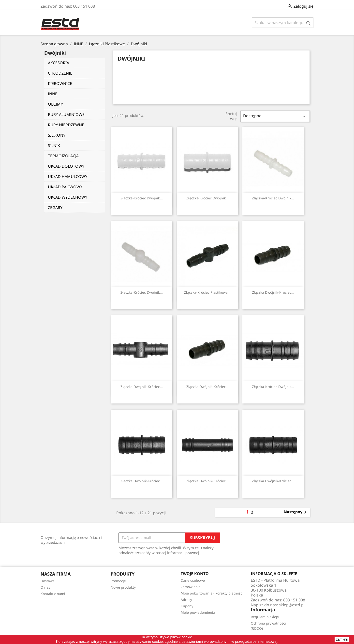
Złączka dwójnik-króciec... (273, 292)
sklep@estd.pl (292, 605)
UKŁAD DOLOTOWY (66, 166)
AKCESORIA (59, 63)
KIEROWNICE (60, 83)
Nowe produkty (123, 587)
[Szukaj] (283, 23)
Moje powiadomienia (198, 612)
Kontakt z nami (53, 594)
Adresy (186, 600)
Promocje (118, 581)
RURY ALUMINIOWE (66, 114)
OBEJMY (55, 104)
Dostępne (275, 116)
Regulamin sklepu (266, 617)
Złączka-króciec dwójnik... (142, 198)
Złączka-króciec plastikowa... (207, 292)
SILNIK (54, 145)
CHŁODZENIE (60, 73)
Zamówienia (191, 587)
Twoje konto (195, 574)
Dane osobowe (193, 580)
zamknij (342, 639)
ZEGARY (55, 208)
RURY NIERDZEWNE (66, 125)
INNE (53, 94)
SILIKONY (57, 135)
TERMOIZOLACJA (63, 156)
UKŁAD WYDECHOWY (68, 197)
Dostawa (48, 581)
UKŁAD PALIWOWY (65, 187)
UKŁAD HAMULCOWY (68, 177)
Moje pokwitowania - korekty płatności (212, 593)
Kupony (187, 606)
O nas (45, 587)
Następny (296, 512)
